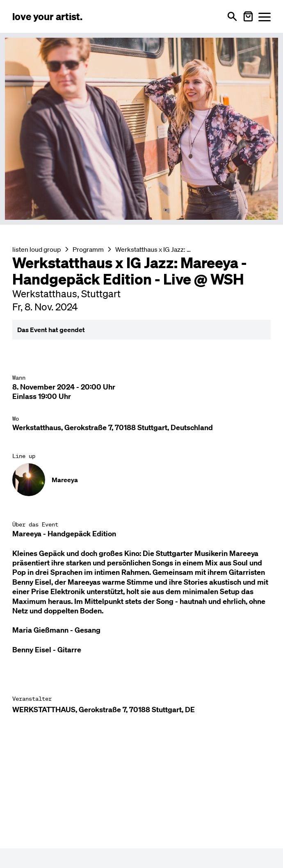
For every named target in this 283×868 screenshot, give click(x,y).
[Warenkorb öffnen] (248, 16)
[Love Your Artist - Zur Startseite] (47, 16)
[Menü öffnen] (265, 17)
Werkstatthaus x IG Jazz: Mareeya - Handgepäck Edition (155, 249)
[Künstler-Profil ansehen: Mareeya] (141, 480)
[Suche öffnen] (232, 16)
